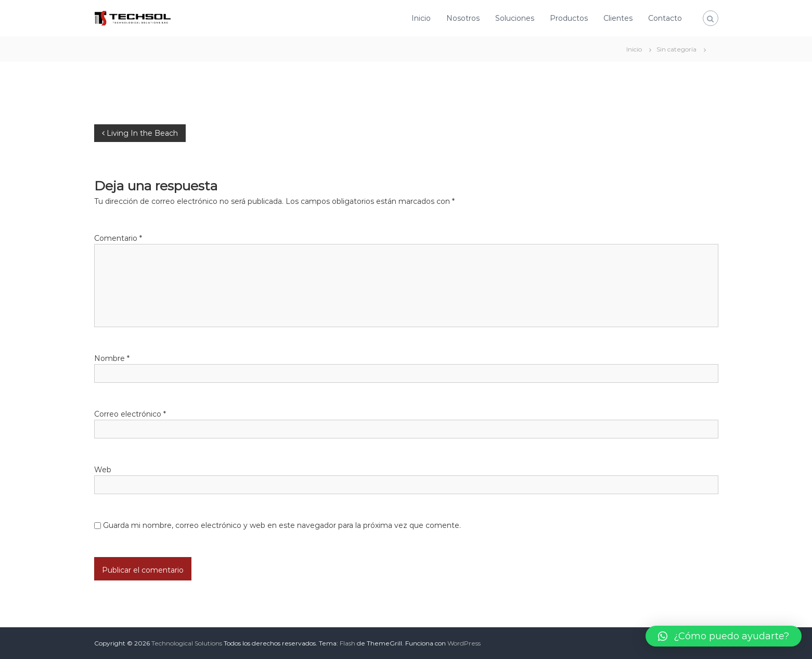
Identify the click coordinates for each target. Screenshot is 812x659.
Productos (569, 18)
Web (103, 470)
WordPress (464, 643)
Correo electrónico (130, 414)
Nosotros (463, 18)
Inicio (421, 18)
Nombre (112, 358)
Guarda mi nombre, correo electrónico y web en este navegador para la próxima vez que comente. (282, 525)
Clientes (618, 18)
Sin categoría (676, 49)
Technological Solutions (187, 643)
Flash (347, 643)
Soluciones (515, 18)
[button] (724, 636)
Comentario (118, 238)
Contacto (665, 18)
